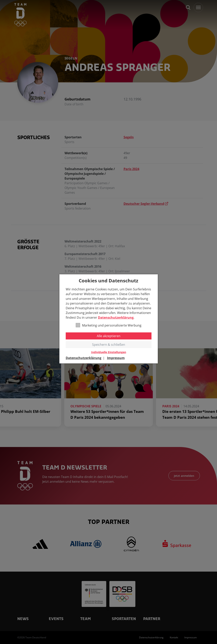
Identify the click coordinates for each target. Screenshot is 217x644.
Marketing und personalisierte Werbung (109, 325)
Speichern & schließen (109, 345)
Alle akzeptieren (109, 336)
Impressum (116, 358)
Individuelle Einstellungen (109, 352)
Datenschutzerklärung (116, 317)
